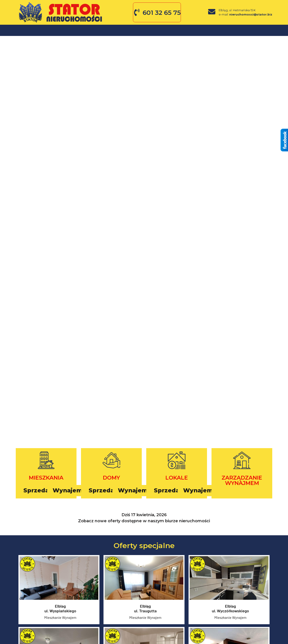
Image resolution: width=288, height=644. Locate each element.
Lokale (96, 30)
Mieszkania (35, 30)
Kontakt (188, 30)
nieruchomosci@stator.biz (251, 14)
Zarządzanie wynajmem (242, 480)
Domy (67, 30)
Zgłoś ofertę (155, 30)
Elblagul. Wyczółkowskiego (230, 609)
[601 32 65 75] (137, 12)
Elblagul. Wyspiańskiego (60, 609)
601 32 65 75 (162, 13)
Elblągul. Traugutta (145, 609)
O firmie (124, 30)
